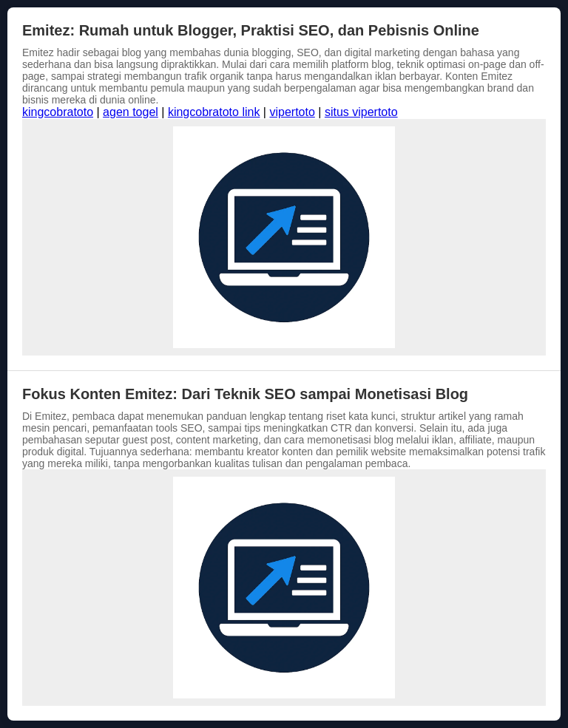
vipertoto (292, 112)
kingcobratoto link (214, 112)
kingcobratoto (58, 112)
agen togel (131, 112)
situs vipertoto (361, 112)
